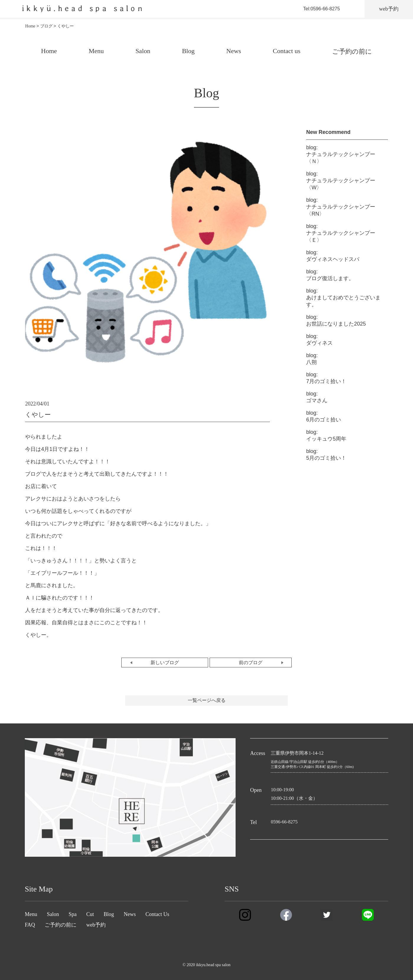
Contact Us (157, 914)
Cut (90, 914)
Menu (96, 51)
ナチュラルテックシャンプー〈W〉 (341, 181)
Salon (143, 51)
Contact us (287, 51)
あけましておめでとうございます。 (343, 298)
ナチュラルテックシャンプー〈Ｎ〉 (341, 154)
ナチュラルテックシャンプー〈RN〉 (341, 207)
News (234, 51)
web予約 (96, 925)
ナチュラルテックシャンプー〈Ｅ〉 (341, 233)
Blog (188, 51)
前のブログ (251, 663)
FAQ (30, 925)
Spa (73, 914)
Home (49, 51)
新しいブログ (165, 663)
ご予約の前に (352, 51)
